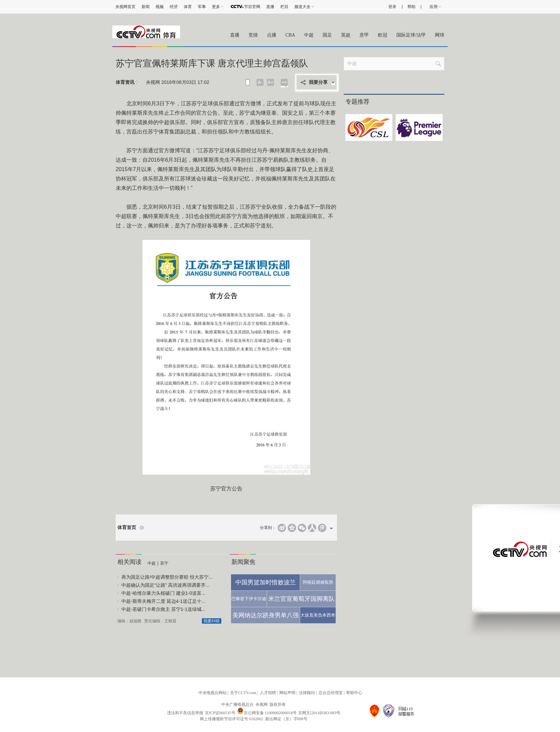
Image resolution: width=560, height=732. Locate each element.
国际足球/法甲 (411, 35)
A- (260, 82)
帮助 (411, 7)
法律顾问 (307, 693)
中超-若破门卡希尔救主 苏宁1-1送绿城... (163, 609)
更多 (216, 7)
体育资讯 (125, 82)
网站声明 (287, 693)
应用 (434, 7)
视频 (160, 7)
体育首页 (127, 528)
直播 (270, 7)
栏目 (284, 7)
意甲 (364, 35)
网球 (440, 35)
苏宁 (164, 563)
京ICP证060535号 (220, 713)
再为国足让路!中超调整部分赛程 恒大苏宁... (167, 577)
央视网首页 (125, 7)
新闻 (146, 7)
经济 (174, 7)
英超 (346, 35)
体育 (188, 7)
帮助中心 (354, 693)
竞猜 (253, 35)
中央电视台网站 (213, 693)
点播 (272, 35)
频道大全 (302, 7)
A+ (271, 82)
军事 (202, 7)
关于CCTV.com (243, 693)
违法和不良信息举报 (185, 713)
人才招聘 (268, 693)
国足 (327, 35)
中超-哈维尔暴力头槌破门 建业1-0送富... (163, 593)
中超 (309, 35)
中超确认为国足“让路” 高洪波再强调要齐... (165, 585)
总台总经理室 (331, 693)
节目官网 (252, 7)
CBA (290, 35)
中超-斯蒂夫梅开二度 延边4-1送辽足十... (163, 601)
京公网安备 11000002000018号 (267, 713)
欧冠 (383, 35)
